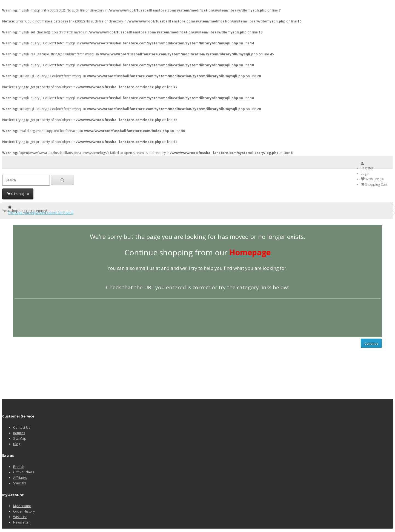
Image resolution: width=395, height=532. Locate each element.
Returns (19, 433)
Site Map (20, 438)
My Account (22, 506)
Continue (371, 343)
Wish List (20, 517)
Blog (17, 444)
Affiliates (20, 478)
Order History (24, 511)
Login (365, 174)
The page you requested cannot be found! (41, 213)
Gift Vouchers (24, 472)
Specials (19, 483)
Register (367, 168)
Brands (19, 467)
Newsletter (22, 522)
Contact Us (22, 427)
